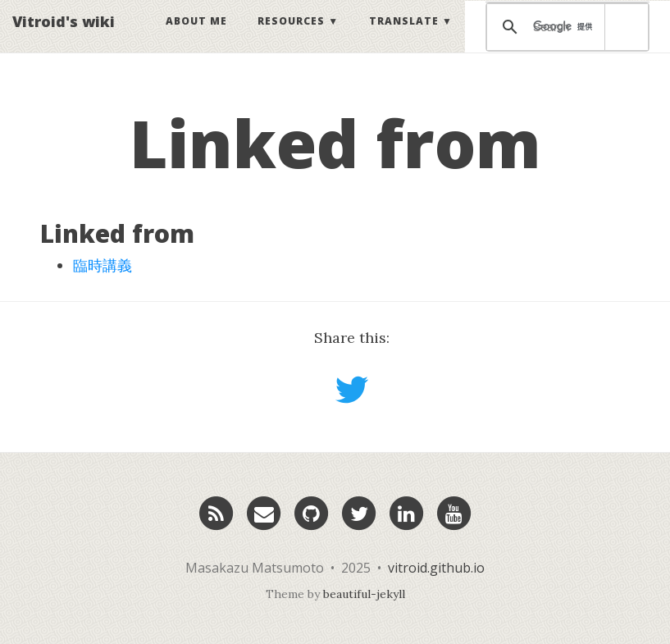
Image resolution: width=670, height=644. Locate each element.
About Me (196, 37)
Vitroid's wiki (64, 37)
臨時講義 (103, 265)
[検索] (565, 43)
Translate (404, 37)
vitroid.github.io (436, 568)
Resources (291, 37)
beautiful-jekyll (364, 594)
